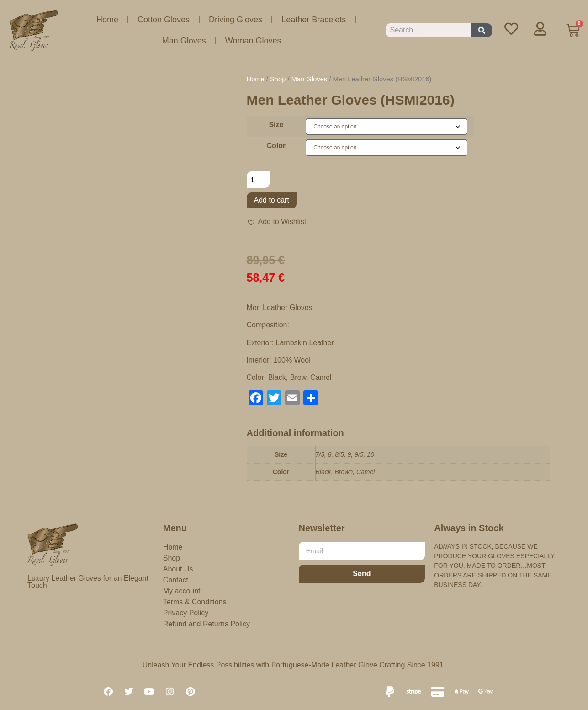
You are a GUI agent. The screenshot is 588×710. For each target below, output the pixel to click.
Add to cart (272, 200)
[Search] (482, 30)
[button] (277, 222)
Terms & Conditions (195, 602)
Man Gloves (184, 41)
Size (276, 125)
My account (182, 591)
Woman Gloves (253, 41)
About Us (178, 569)
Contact (176, 580)
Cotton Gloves (164, 20)
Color (276, 146)
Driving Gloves (236, 20)
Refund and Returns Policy (207, 624)
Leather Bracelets (314, 20)
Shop (278, 79)
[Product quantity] (258, 180)
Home (107, 20)
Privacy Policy (186, 613)
